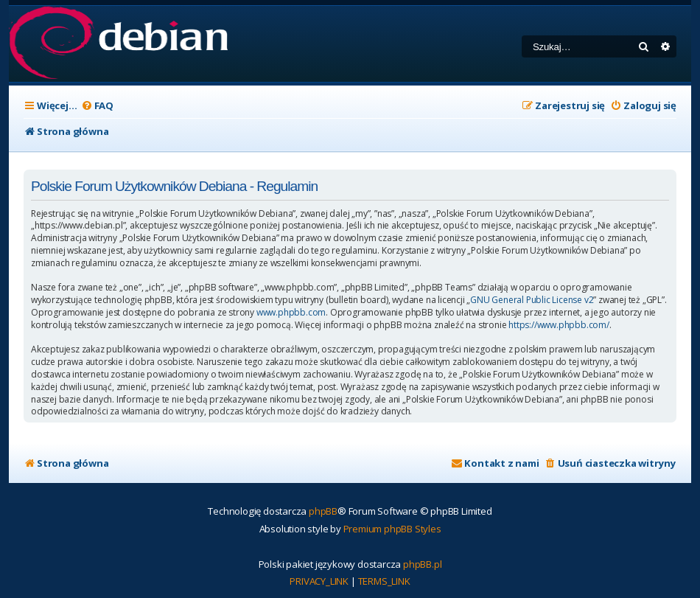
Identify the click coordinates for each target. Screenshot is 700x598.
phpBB (323, 511)
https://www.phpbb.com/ (559, 325)
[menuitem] (97, 106)
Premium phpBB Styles (392, 529)
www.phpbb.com (291, 313)
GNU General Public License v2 (532, 300)
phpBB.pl (422, 564)
